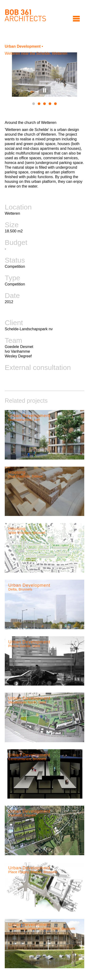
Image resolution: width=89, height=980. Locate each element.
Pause (45, 90)
